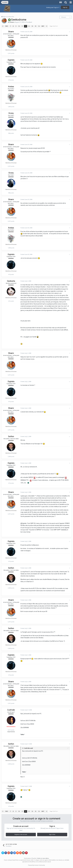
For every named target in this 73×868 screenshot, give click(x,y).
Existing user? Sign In (53, 7)
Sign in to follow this (8, 17)
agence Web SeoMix (50, 860)
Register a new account (21, 835)
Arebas (11, 87)
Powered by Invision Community (36, 865)
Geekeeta (11, 281)
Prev (7, 26)
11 (22, 26)
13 (29, 26)
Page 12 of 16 (54, 26)
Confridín (11, 710)
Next (43, 26)
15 (36, 26)
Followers (64, 17)
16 (39, 26)
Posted (26, 32)
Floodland (29, 22)
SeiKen (11, 436)
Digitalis (11, 60)
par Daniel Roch (14, 860)
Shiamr (12, 22)
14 (32, 26)
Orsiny (11, 113)
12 (26, 26)
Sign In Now (52, 835)
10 (19, 26)
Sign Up (65, 7)
